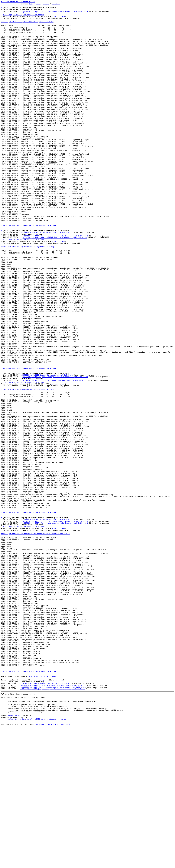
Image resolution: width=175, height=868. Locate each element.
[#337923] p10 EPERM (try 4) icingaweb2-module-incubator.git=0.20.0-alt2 (55, 282)
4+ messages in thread (46, 270)
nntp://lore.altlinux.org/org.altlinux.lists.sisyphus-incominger (38, 859)
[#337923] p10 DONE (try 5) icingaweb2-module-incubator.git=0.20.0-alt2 (55, 284)
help (35, 5)
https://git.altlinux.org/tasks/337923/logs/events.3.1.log (27, 295)
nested (32, 270)
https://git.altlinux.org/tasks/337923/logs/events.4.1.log (27, 465)
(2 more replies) (30, 15)
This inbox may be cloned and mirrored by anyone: (23, 833)
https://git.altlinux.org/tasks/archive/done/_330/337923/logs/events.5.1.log (36, 638)
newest (54, 808)
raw (64, 19)
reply (18, 270)
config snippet (15, 855)
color (42, 5)
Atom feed (59, 5)
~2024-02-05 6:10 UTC (39, 808)
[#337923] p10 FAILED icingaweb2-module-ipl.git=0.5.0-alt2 (47, 278)
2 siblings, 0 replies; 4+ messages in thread (23, 286)
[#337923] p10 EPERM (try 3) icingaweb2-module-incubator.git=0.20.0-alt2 (55, 13)
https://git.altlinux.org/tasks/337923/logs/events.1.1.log (27, 26)
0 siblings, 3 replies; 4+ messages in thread (23, 17)
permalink (55, 19)
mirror (50, 5)
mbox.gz (41, 813)
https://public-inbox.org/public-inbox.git (52, 865)
